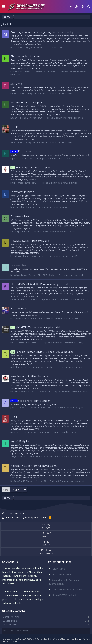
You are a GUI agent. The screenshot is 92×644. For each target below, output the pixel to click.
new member (18, 265)
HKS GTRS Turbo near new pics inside (36, 327)
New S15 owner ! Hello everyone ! (30, 241)
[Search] (88, 7)
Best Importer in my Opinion (28, 102)
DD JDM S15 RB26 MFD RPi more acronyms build (40, 284)
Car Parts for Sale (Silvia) (68, 158)
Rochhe (46, 550)
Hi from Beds (18, 308)
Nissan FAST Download (64, 595)
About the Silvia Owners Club (67, 589)
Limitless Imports (18, 392)
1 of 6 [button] (6, 490)
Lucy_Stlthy (16, 318)
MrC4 (13, 47)
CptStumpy (16, 232)
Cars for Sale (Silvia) (67, 183)
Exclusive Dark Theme (14, 513)
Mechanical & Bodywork (75, 456)
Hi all (14, 417)
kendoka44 (16, 256)
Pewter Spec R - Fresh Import (30, 167)
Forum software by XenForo (25, 639)
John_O (14, 408)
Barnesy (14, 432)
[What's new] (83, 7)
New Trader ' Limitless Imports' (29, 376)
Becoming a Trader (62, 574)
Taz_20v (14, 456)
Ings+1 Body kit (20, 441)
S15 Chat (58, 47)
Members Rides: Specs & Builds (74, 299)
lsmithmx (15, 207)
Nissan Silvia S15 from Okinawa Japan (33, 466)
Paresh (14, 93)
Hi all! (14, 127)
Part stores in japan (22, 192)
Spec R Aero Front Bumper (30, 401)
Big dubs (14, 158)
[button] (3, 7)
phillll (13, 183)
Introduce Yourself (64, 93)
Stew (13, 142)
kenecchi (15, 299)
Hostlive (78, 639)
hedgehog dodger (19, 275)
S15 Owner (17, 84)
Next (16, 490)
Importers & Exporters (73, 118)
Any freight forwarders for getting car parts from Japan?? (45, 32)
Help (45, 517)
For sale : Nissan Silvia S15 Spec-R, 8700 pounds (42, 352)
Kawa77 (14, 118)
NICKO (13, 343)
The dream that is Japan (25, 56)
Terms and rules (13, 517)
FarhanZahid (16, 72)
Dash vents (21, 151)
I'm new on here (20, 216)
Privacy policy (31, 517)
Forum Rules (58, 569)
